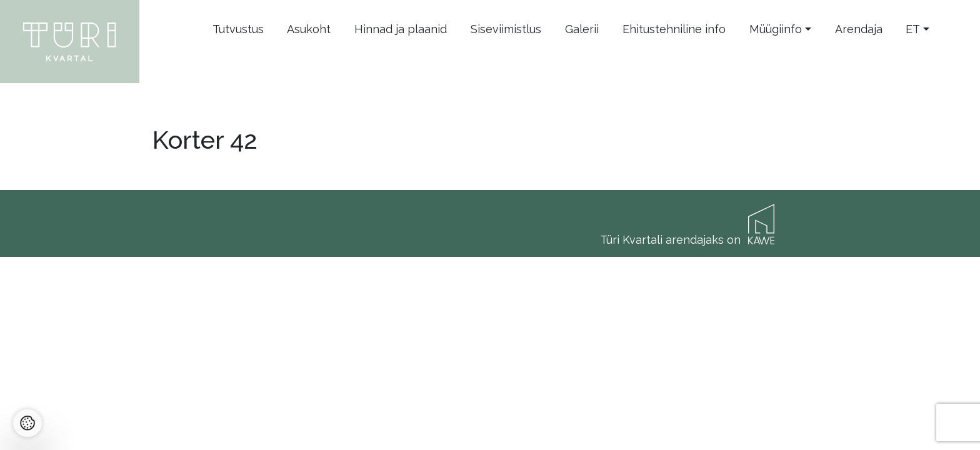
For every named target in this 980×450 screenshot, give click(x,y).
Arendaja (859, 29)
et (913, 29)
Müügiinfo (776, 29)
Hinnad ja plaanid (401, 29)
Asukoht (309, 29)
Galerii (582, 29)
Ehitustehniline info (674, 29)
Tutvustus (238, 29)
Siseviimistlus (506, 29)
